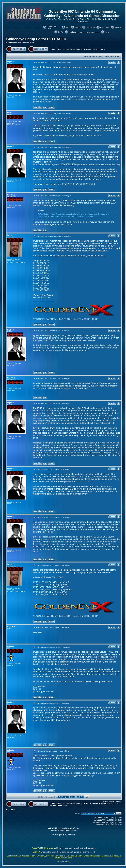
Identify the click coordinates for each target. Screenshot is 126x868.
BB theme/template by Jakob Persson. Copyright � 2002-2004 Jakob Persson (64, 829)
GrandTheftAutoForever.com (85, 848)
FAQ (68, 27)
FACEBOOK (65, 319)
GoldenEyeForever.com (63, 848)
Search (78, 27)
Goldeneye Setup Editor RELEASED (36, 39)
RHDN (95, 319)
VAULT (76, 319)
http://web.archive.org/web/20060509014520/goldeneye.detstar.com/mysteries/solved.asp (77, 164)
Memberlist (90, 27)
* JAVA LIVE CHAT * (52, 27)
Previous (18, 42)
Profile (61, 32)
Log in (107, 32)
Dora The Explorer (59, 852)
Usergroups (105, 27)
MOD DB (86, 319)
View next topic (112, 57)
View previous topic (93, 57)
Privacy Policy (64, 861)
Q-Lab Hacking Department (94, 49)
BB (61, 835)
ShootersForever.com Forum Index (66, 49)
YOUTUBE (38, 319)
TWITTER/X (51, 319)
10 (31, 42)
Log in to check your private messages (84, 32)
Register (118, 27)
